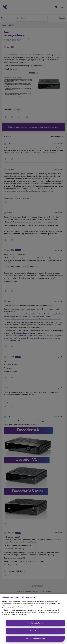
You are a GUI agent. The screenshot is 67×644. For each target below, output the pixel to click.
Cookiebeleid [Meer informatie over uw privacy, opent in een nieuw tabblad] (22, 614)
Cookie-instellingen (35, 623)
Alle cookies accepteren (35, 639)
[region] (33, 619)
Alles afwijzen (35, 631)
